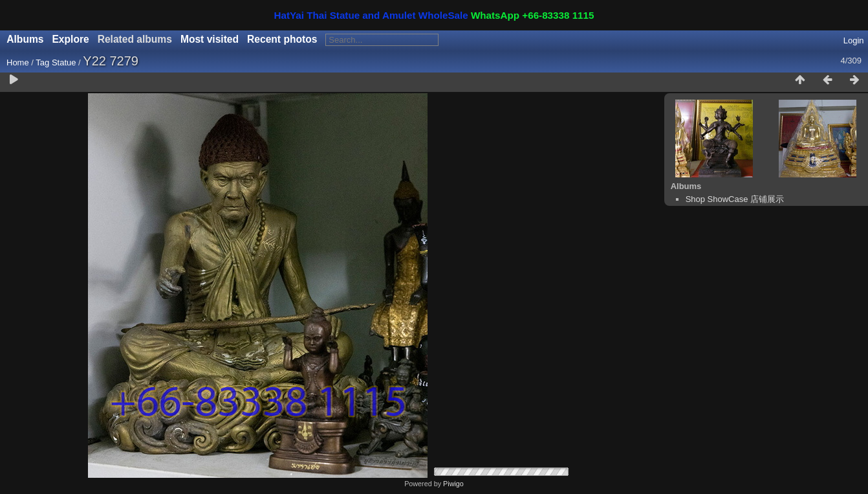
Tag (42, 62)
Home (18, 62)
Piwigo (453, 484)
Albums (25, 39)
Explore (70, 39)
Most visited (210, 39)
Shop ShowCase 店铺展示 (735, 199)
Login (854, 40)
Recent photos (282, 39)
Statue (64, 62)
